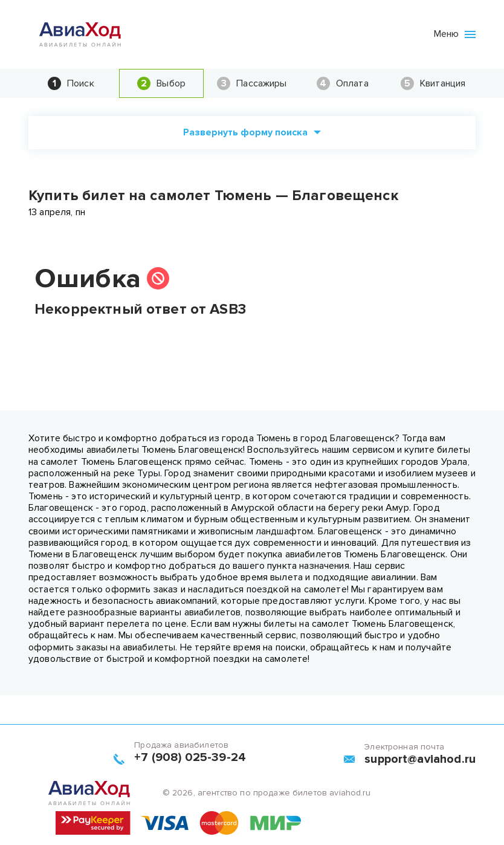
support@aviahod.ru (420, 759)
